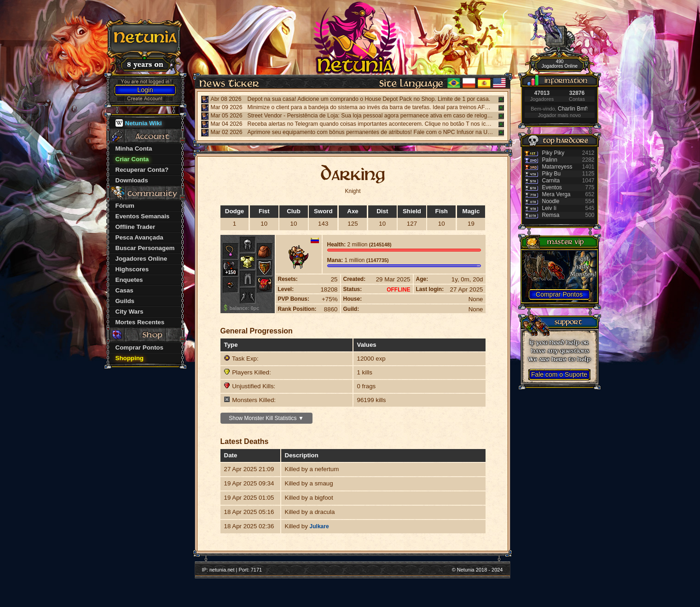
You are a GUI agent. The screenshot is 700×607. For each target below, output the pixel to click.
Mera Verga (556, 194)
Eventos (552, 187)
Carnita (551, 181)
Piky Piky (553, 153)
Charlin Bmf (572, 109)
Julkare (319, 526)
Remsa (551, 215)
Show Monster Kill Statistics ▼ (266, 418)
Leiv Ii (549, 208)
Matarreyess (557, 167)
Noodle (551, 201)
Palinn (550, 160)
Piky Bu (552, 174)
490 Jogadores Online (560, 64)
